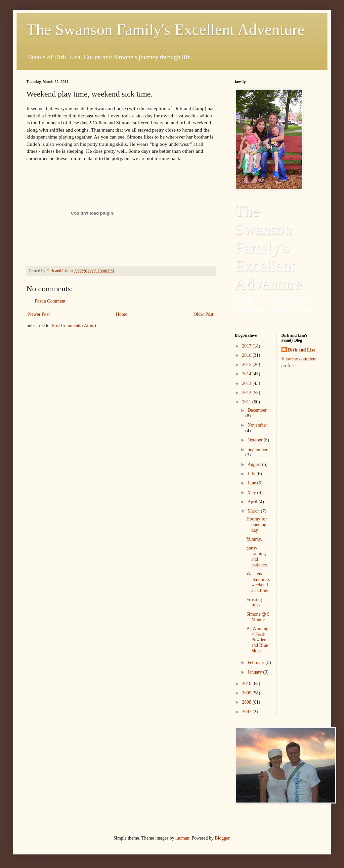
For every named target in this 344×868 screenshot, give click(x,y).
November (257, 425)
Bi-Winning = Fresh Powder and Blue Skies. (257, 640)
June (252, 483)
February (256, 662)
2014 (247, 374)
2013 (247, 383)
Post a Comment (50, 301)
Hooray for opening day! (257, 525)
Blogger (222, 838)
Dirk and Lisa (302, 350)
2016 (247, 355)
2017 (247, 346)
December (257, 410)
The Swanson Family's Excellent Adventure (166, 30)
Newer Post (39, 314)
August (255, 464)
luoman (182, 838)
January (255, 672)
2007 (247, 712)
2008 (247, 702)
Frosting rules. (254, 602)
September (257, 450)
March (254, 511)
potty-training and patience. (257, 556)
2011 (247, 402)
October (256, 440)
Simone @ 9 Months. (258, 617)
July (252, 474)
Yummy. (254, 539)
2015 (247, 365)
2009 (247, 693)
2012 (247, 393)
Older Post (204, 314)
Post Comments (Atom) (74, 326)
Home (122, 314)
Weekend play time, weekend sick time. (258, 582)
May (252, 493)
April (253, 502)
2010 (247, 684)
